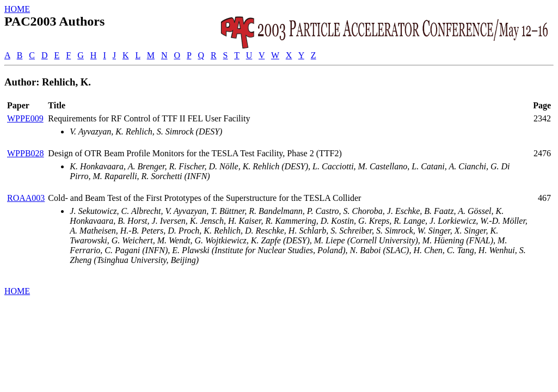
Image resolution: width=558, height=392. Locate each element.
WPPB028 (26, 153)
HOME (17, 9)
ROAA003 (26, 198)
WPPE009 (25, 118)
